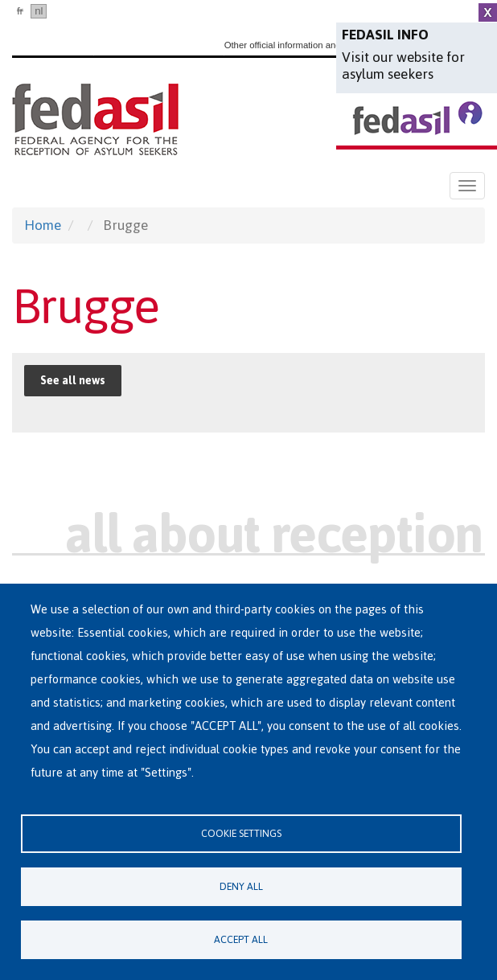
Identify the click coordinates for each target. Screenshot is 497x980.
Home (43, 225)
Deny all (241, 886)
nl (39, 11)
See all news (73, 381)
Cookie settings (241, 833)
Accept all (241, 939)
